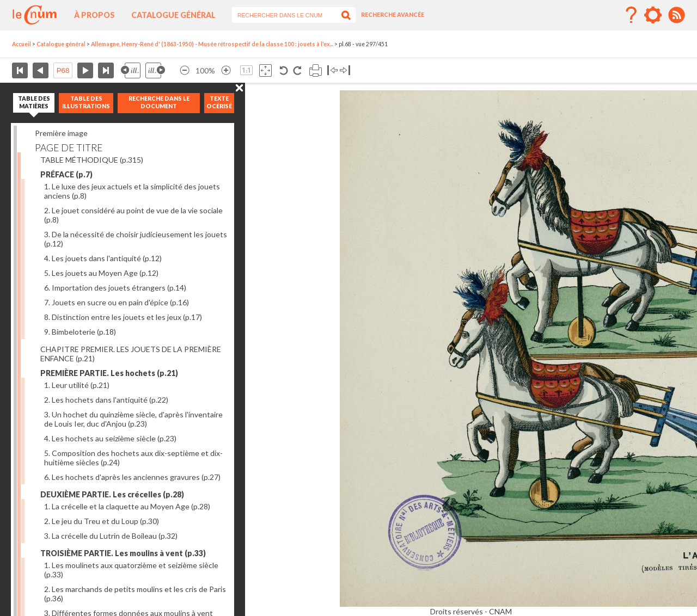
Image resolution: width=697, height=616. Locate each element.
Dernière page (106, 70)
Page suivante (85, 70)
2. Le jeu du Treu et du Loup (102, 521)
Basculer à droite (345, 70)
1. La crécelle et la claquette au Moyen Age (127, 506)
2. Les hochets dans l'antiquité (106, 400)
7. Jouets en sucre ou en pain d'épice (117, 302)
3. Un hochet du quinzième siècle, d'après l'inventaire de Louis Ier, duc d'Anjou (133, 419)
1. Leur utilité (77, 385)
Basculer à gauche (332, 70)
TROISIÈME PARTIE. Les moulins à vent (123, 553)
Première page (20, 70)
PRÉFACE (66, 174)
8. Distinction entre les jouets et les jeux (123, 317)
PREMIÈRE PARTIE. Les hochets (109, 373)
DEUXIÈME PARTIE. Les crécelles (112, 494)
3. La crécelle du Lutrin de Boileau (111, 536)
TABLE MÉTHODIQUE (92, 160)
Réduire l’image (185, 70)
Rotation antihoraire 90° (284, 70)
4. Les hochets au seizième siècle (110, 438)
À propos (94, 15)
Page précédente (41, 70)
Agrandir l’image (226, 70)
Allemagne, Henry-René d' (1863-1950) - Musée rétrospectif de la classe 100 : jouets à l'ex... (212, 44)
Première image (61, 133)
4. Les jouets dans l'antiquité (103, 258)
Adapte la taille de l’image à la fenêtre (265, 70)
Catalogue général (173, 15)
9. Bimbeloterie (80, 332)
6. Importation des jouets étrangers (115, 288)
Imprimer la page (316, 70)
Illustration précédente (131, 70)
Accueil (22, 44)
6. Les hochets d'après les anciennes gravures (132, 477)
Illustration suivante (155, 70)
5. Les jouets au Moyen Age (101, 273)
